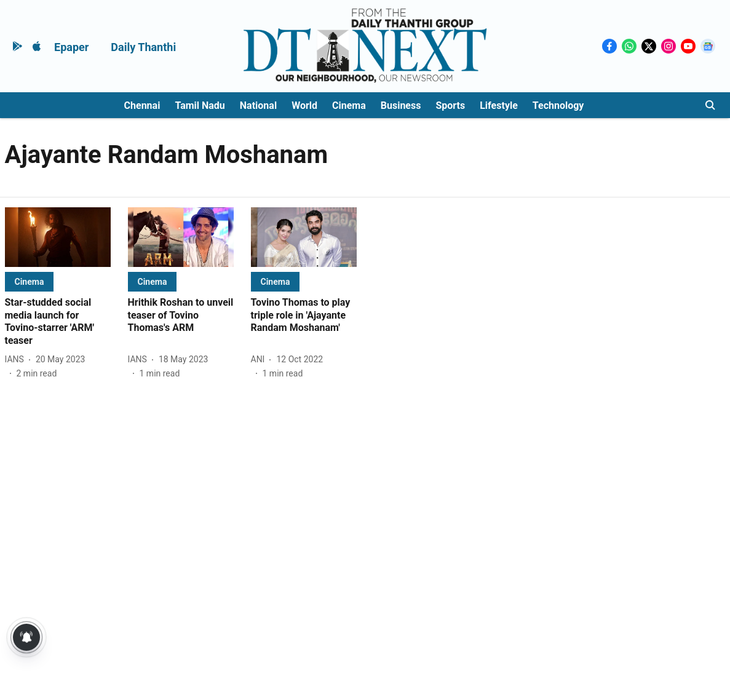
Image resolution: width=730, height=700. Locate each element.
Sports (450, 105)
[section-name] (30, 281)
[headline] (58, 322)
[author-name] (17, 360)
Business (401, 105)
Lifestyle (499, 105)
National (258, 105)
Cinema (349, 105)
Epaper (71, 47)
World (304, 105)
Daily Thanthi (143, 47)
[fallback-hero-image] (58, 237)
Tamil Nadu (200, 105)
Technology (558, 105)
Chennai (142, 105)
